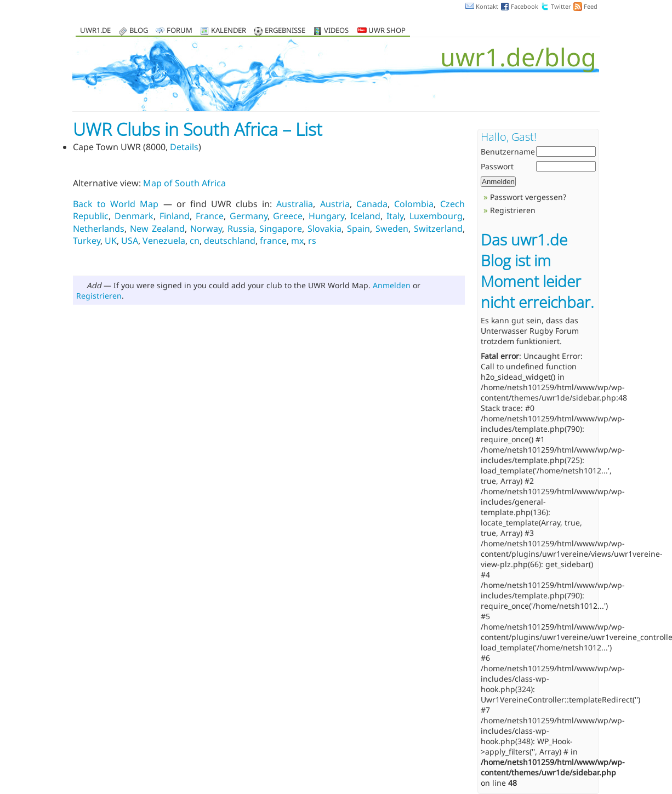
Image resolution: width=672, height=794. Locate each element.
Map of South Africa (184, 183)
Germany (249, 216)
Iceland (365, 216)
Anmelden (392, 285)
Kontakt (487, 6)
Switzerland (438, 229)
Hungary (326, 216)
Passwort (497, 166)
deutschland (230, 241)
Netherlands (99, 229)
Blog (139, 31)
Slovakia (324, 229)
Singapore (281, 229)
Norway (206, 229)
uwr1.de (95, 31)
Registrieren (99, 296)
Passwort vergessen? (528, 197)
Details (184, 147)
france (273, 241)
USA (130, 241)
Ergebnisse (285, 31)
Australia (295, 204)
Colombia (414, 204)
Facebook (525, 6)
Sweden (392, 229)
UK (111, 241)
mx (297, 241)
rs (312, 241)
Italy (395, 216)
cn (195, 241)
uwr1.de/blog (518, 57)
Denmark (134, 216)
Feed (591, 6)
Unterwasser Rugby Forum (530, 331)
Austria (335, 204)
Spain (358, 229)
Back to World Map (116, 204)
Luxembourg (436, 216)
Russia (241, 229)
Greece (288, 216)
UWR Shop (381, 31)
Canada (372, 204)
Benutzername (508, 152)
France (210, 216)
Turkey (87, 241)
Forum (180, 31)
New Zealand (157, 229)
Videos (336, 31)
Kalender (229, 31)
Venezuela (164, 241)
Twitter (561, 6)
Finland (175, 216)
